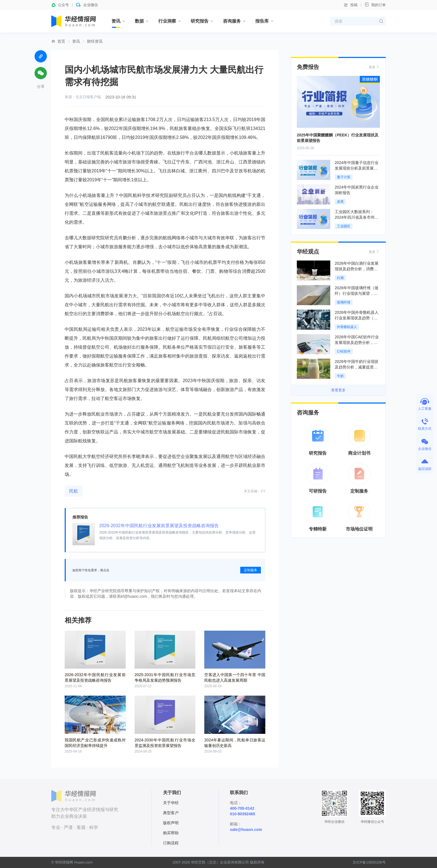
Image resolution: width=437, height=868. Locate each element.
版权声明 (171, 823)
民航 (74, 491)
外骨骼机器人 (347, 327)
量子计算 (344, 177)
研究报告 (200, 21)
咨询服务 (232, 21)
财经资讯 (95, 41)
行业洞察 (167, 21)
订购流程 (171, 843)
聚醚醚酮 (370, 79)
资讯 (116, 21)
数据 (139, 21)
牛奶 (340, 376)
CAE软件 (344, 351)
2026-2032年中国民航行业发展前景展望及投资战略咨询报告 (159, 526)
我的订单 (375, 5)
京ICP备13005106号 (369, 862)
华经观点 (308, 252)
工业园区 (344, 226)
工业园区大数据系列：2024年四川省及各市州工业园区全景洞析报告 (357, 217)
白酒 (340, 278)
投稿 (351, 5)
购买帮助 (171, 833)
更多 (374, 67)
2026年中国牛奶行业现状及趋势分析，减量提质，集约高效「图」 (357, 367)
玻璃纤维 (344, 302)
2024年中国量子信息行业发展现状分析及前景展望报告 (357, 168)
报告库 (262, 21)
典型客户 (171, 813)
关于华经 (171, 803)
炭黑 (340, 202)
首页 (61, 41)
